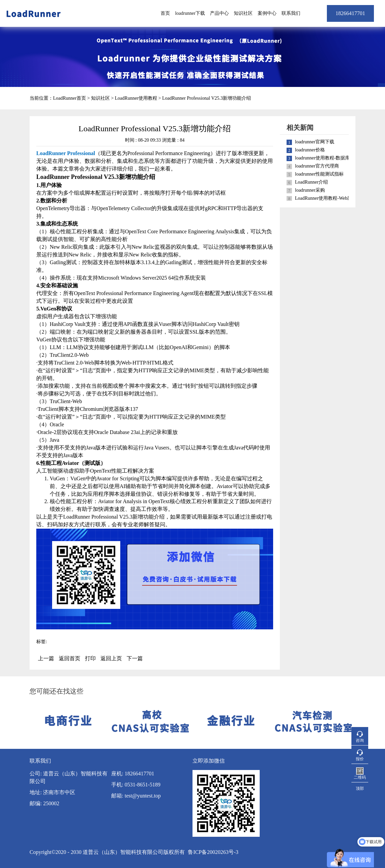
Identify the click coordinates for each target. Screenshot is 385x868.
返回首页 (70, 658)
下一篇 (135, 658)
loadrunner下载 (190, 13)
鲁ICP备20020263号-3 (213, 852)
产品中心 (219, 13)
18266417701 (350, 13)
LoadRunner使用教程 (136, 98)
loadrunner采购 (310, 190)
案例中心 (267, 13)
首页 (165, 13)
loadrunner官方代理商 (317, 166)
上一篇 (46, 658)
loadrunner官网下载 (315, 142)
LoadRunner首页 (70, 98)
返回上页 (111, 658)
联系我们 (291, 13)
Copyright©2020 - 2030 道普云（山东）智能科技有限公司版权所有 (107, 852)
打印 (90, 658)
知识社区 (243, 13)
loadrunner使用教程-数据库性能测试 (332, 158)
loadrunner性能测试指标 (319, 174)
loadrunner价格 (310, 150)
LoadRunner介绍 (311, 182)
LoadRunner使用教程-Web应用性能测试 (335, 198)
